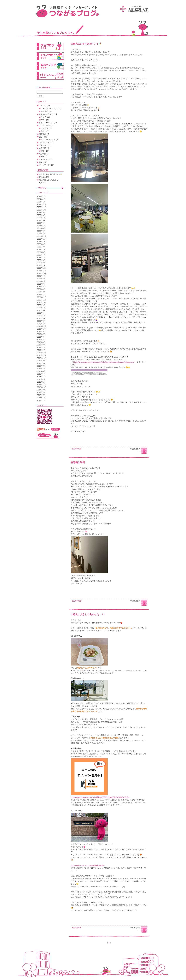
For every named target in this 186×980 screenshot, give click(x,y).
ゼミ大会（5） (47, 111)
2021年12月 (42, 268)
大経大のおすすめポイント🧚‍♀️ (86, 44)
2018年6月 (41, 369)
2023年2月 (41, 231)
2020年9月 (41, 305)
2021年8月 (41, 279)
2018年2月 (41, 379)
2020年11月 (42, 300)
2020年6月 (41, 310)
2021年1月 (41, 295)
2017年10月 (42, 387)
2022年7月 (41, 249)
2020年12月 (42, 297)
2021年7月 (41, 281)
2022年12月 (42, 236)
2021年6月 (41, 284)
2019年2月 (41, 348)
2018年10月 (42, 358)
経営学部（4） (45, 148)
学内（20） (45, 120)
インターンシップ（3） (50, 140)
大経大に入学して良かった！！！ (88, 614)
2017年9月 (41, 390)
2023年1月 (41, 234)
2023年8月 (41, 215)
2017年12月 (42, 385)
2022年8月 (41, 247)
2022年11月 (42, 239)
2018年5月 (41, 371)
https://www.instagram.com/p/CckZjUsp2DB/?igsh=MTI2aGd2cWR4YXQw (100, 797)
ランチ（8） (46, 117)
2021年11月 (42, 271)
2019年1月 (41, 350)
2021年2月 (41, 292)
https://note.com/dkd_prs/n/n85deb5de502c (88, 865)
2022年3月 (41, 260)
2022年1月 (41, 265)
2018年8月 (41, 363)
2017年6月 (41, 398)
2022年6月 (41, 252)
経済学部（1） (45, 154)
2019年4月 (41, 342)
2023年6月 (41, 220)
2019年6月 (41, 337)
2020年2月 (41, 321)
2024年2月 (41, 199)
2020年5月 (41, 313)
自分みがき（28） (46, 160)
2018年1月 (41, 382)
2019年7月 (41, 334)
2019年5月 (41, 340)
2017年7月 (41, 395)
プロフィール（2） (47, 125)
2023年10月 (42, 210)
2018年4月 (41, 374)
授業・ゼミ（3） (46, 145)
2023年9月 (41, 213)
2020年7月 (41, 308)
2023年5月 (41, 223)
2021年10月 (42, 273)
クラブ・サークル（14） (49, 123)
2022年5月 (41, 255)
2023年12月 (42, 205)
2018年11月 (42, 355)
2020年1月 (41, 324)
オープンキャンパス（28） (52, 109)
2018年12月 (42, 353)
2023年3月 (41, 228)
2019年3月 (41, 345)
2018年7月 (41, 366)
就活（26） (43, 137)
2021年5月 (41, 287)
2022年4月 (41, 258)
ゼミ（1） (45, 157)
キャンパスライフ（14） (49, 114)
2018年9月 (41, 361)
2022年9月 (41, 244)
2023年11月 (42, 207)
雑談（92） (43, 162)
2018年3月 (41, 377)
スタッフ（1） (47, 128)
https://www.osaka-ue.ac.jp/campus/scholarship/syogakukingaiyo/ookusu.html (104, 362)
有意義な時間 (78, 462)
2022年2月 (41, 263)
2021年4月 (41, 289)
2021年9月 (41, 276)
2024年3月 (41, 197)
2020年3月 (41, 318)
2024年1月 (41, 202)
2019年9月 (41, 332)
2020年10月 (42, 303)
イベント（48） (45, 106)
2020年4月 (41, 316)
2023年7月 (41, 218)
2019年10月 (42, 329)
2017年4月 (41, 401)
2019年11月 (42, 326)
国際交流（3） (45, 134)
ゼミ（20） (45, 151)
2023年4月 (41, 226)
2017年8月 (41, 392)
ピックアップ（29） (47, 165)
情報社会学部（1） (47, 142)
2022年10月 (42, 242)
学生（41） (45, 131)
